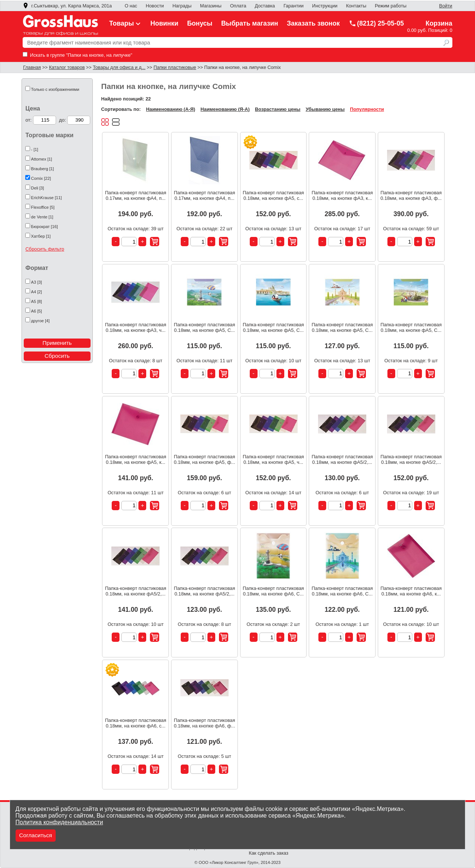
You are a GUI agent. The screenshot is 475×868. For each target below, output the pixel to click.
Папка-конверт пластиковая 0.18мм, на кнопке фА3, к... (342, 195)
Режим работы (391, 6)
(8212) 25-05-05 (376, 23)
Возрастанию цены (278, 109)
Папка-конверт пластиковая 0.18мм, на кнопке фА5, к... (136, 459)
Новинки (164, 23)
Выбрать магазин (250, 23)
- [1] (35, 149)
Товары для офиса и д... (119, 67)
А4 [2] (37, 292)
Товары (125, 23)
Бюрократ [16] (45, 227)
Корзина (439, 23)
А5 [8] (37, 301)
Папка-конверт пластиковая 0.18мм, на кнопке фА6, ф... (204, 723)
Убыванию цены (325, 109)
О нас (131, 6)
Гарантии (294, 6)
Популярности (367, 109)
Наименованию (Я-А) (225, 109)
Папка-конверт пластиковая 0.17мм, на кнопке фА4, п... (136, 195)
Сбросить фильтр (45, 249)
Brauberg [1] (43, 169)
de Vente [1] (42, 217)
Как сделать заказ (269, 853)
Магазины (211, 6)
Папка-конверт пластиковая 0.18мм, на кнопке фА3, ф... (411, 195)
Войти (445, 6)
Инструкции (325, 6)
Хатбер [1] (41, 236)
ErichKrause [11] (47, 198)
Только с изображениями (55, 89)
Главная (32, 67)
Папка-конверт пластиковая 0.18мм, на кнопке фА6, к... (411, 591)
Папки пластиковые (175, 67)
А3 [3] (37, 282)
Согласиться (36, 835)
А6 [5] (37, 311)
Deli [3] (38, 188)
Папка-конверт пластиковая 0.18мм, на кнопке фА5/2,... (342, 459)
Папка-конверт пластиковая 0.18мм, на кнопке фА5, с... (273, 195)
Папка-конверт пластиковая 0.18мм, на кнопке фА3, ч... (136, 327)
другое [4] (40, 321)
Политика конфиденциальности (59, 822)
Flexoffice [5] (43, 207)
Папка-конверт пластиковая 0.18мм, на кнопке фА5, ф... (204, 459)
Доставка (265, 6)
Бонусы (200, 23)
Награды (182, 6)
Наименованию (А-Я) (171, 109)
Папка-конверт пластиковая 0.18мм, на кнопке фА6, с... (136, 723)
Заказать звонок (313, 23)
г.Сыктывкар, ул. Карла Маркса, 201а (67, 6)
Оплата (238, 6)
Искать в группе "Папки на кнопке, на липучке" (77, 55)
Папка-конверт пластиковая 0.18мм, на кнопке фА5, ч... (273, 459)
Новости (155, 6)
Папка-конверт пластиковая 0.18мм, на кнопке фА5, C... (204, 327)
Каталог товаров (67, 67)
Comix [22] (41, 178)
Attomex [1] (42, 159)
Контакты (356, 6)
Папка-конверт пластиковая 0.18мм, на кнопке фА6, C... (273, 591)
